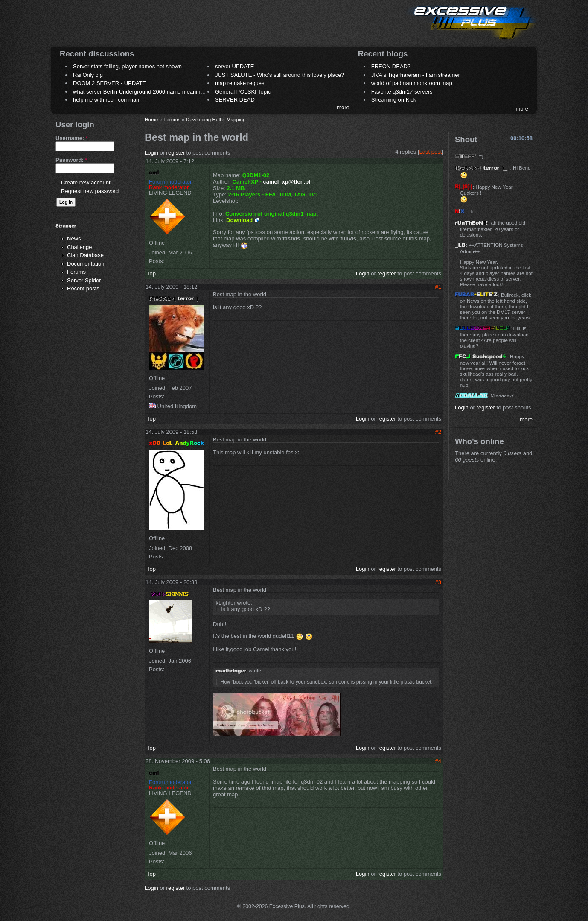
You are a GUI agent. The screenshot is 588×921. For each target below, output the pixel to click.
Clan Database (85, 255)
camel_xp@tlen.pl (287, 182)
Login (151, 153)
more (343, 107)
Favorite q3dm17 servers (402, 92)
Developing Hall (204, 119)
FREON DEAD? (391, 66)
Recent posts (83, 288)
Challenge (80, 247)
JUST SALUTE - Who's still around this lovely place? (280, 75)
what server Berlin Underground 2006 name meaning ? (141, 92)
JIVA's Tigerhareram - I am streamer (416, 75)
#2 (438, 432)
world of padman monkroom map (412, 83)
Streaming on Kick (394, 100)
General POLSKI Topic (243, 92)
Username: (72, 138)
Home (151, 119)
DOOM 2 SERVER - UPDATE (109, 83)
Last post (431, 152)
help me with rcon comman (106, 100)
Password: (71, 160)
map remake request (240, 83)
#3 (438, 582)
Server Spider (84, 280)
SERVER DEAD (235, 100)
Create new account (86, 183)
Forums (76, 272)
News (74, 238)
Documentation (86, 264)
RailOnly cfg (88, 75)
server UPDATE (235, 66)
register (176, 153)
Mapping (236, 119)
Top (151, 273)
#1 (438, 287)
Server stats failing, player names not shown (127, 66)
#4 (438, 761)
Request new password (90, 191)
